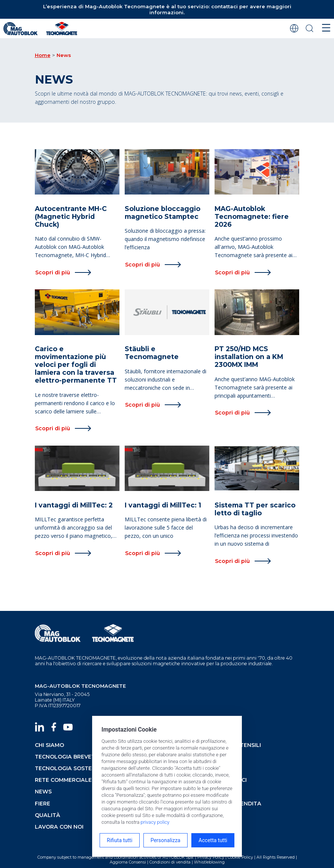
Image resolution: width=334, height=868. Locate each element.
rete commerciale (63, 780)
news (43, 792)
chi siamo (49, 745)
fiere (42, 804)
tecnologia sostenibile (72, 768)
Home (43, 55)
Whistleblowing (209, 862)
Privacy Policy (211, 857)
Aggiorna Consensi (128, 862)
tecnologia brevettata (73, 757)
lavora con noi (59, 827)
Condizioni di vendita (170, 862)
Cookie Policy (240, 857)
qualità (48, 815)
